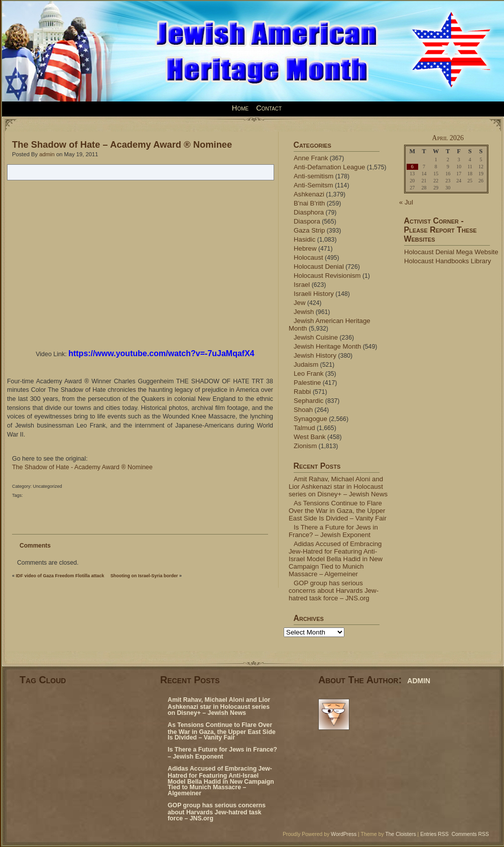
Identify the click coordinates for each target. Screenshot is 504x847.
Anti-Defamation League (329, 167)
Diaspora (307, 221)
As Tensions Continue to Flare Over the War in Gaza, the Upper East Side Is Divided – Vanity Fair (338, 511)
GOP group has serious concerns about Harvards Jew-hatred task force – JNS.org (334, 591)
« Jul (406, 202)
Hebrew (305, 248)
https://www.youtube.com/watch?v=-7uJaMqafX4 (161, 353)
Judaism (306, 364)
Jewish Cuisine (316, 337)
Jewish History (315, 355)
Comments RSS (471, 834)
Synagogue (310, 419)
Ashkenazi (309, 194)
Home (240, 108)
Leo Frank (308, 374)
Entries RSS (434, 834)
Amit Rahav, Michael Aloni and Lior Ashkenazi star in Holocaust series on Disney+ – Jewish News (338, 487)
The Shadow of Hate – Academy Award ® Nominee (122, 144)
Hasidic (304, 239)
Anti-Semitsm (313, 185)
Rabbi (302, 392)
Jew (299, 303)
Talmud (304, 428)
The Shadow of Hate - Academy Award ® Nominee (82, 467)
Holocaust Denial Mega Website (451, 252)
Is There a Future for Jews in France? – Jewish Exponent (333, 531)
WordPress (344, 834)
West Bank (310, 437)
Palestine (307, 383)
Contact (269, 108)
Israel (302, 285)
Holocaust (308, 257)
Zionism (305, 446)
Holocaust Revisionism (327, 276)
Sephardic (308, 401)
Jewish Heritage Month (327, 346)
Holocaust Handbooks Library (448, 261)
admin (47, 154)
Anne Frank (311, 158)
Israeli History (314, 294)
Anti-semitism (313, 176)
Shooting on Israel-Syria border (144, 576)
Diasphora (309, 212)
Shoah (303, 410)
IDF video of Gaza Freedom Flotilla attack (60, 576)
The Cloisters (400, 834)
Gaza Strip (309, 230)
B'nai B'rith (309, 203)
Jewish (304, 312)
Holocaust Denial (319, 267)
